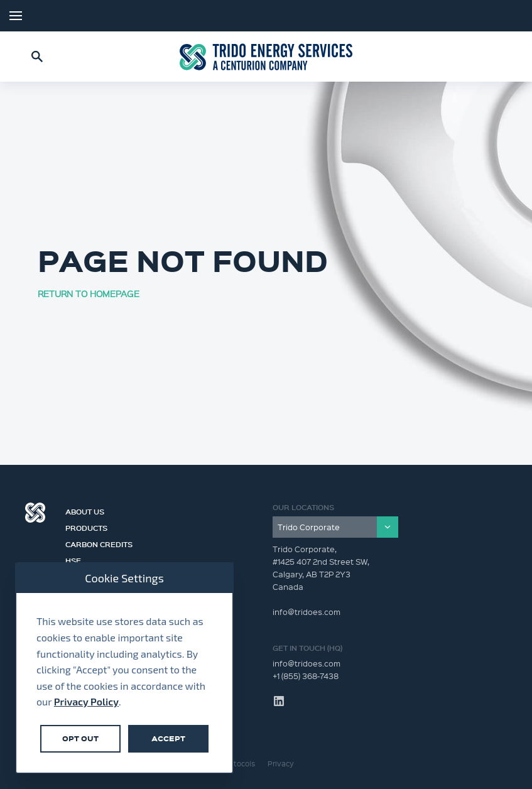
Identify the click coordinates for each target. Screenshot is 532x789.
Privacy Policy (86, 701)
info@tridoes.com (307, 663)
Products (86, 526)
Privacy (281, 764)
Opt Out (80, 738)
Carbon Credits (99, 543)
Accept (168, 738)
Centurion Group (35, 513)
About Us (85, 510)
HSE (73, 559)
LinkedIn (507, 16)
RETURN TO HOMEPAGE (89, 293)
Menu (16, 16)
